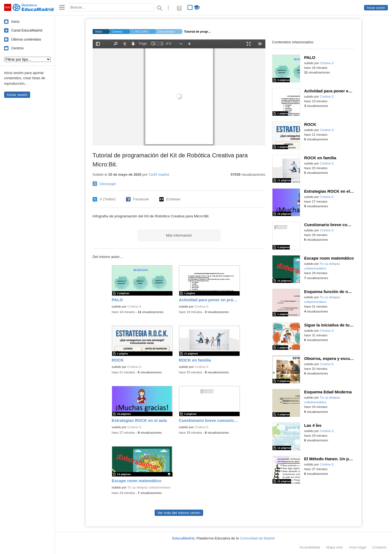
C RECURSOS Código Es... (140, 32)
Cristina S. (135, 306)
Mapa (335, 547)
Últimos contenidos (26, 39)
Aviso (357, 547)
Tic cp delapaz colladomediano (149, 487)
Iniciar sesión (376, 8)
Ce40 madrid (159, 174)
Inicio (15, 22)
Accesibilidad (310, 547)
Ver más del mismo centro (179, 513)
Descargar (108, 184)
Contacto (379, 547)
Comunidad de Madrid (257, 538)
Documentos (166, 32)
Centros (17, 48)
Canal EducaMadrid (27, 30)
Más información (179, 235)
